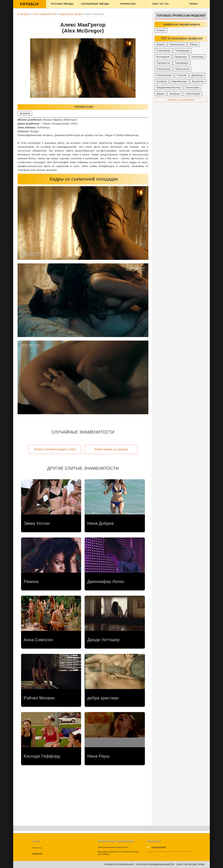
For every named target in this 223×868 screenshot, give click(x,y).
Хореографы (193, 87)
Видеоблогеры (179, 81)
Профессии (128, 4)
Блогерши (162, 81)
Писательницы (164, 75)
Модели (161, 44)
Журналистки (182, 69)
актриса (25, 113)
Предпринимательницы (169, 87)
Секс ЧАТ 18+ (161, 4)
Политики (182, 75)
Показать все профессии (181, 100)
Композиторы (164, 69)
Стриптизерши (193, 94)
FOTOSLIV (29, 4)
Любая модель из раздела (111, 449)
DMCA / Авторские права (191, 864)
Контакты (37, 853)
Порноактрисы (177, 44)
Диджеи (161, 94)
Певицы (194, 44)
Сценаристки (163, 63)
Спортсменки (163, 51)
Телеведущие (182, 51)
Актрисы (161, 30)
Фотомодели (163, 57)
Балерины (175, 94)
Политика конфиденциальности (155, 864)
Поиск (194, 4)
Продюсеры (181, 57)
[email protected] (159, 847)
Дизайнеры (197, 75)
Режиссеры (198, 57)
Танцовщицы (182, 63)
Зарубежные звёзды (95, 4)
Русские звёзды (62, 4)
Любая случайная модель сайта (55, 449)
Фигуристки (198, 81)
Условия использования (118, 864)
